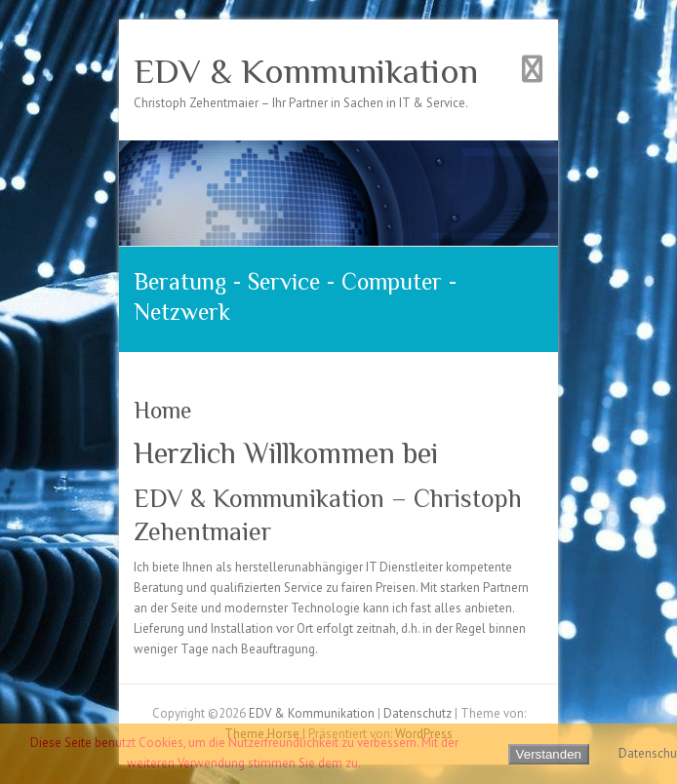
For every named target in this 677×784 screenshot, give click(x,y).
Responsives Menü (532, 69)
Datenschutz (418, 713)
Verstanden (549, 754)
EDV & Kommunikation (306, 71)
